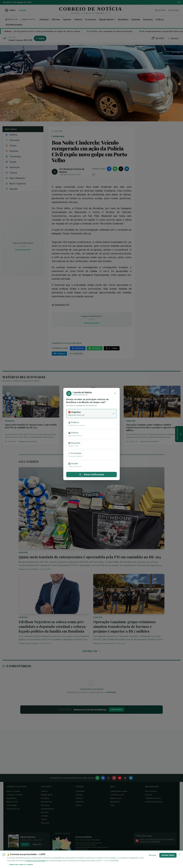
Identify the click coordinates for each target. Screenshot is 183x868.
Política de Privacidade (36, 861)
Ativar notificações (92, 474)
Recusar (153, 855)
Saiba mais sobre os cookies (20, 864)
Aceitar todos (168, 855)
